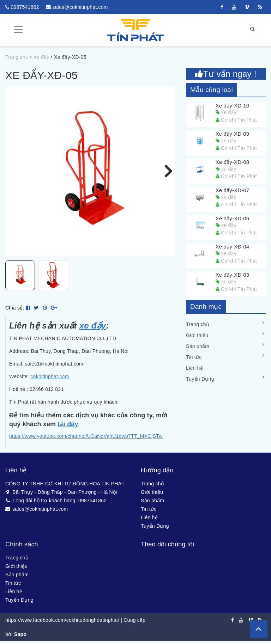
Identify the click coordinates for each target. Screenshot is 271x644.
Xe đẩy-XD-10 (233, 105)
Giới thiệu (197, 335)
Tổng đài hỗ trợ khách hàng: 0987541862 (56, 504)
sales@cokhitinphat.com (80, 7)
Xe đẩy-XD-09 (233, 133)
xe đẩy (93, 329)
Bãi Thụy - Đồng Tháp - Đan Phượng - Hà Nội (61, 496)
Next (165, 171)
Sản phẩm (198, 346)
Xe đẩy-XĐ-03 (233, 274)
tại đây (68, 428)
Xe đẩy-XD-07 (233, 190)
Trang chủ (198, 324)
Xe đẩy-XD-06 (233, 218)
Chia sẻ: (15, 311)
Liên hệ (194, 368)
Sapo (20, 638)
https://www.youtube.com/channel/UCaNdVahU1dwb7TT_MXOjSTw (86, 440)
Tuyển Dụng (200, 379)
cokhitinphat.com (50, 380)
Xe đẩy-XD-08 (233, 162)
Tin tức (194, 357)
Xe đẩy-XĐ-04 (233, 246)
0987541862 (25, 7)
